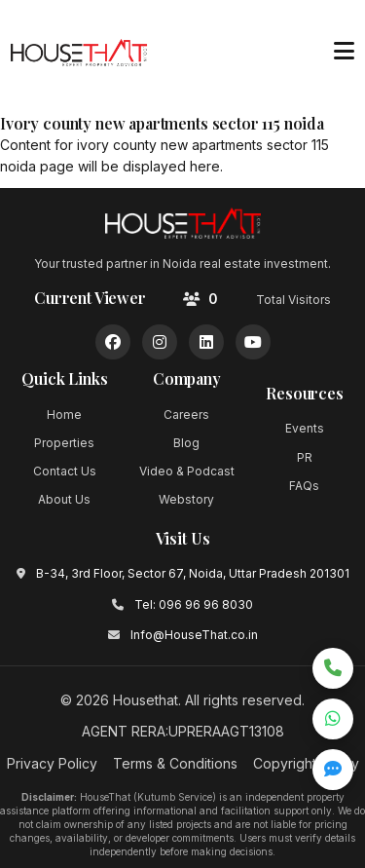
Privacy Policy (52, 763)
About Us (64, 499)
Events (305, 428)
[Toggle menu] (344, 52)
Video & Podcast (187, 471)
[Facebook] (113, 342)
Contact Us (65, 471)
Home (64, 415)
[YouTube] (253, 342)
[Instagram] (160, 342)
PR (305, 457)
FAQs (304, 486)
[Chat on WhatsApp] (333, 719)
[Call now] (333, 668)
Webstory (186, 499)
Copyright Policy (306, 763)
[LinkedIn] (206, 342)
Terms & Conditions (175, 763)
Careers (186, 415)
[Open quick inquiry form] (333, 770)
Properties (64, 443)
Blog (186, 443)
